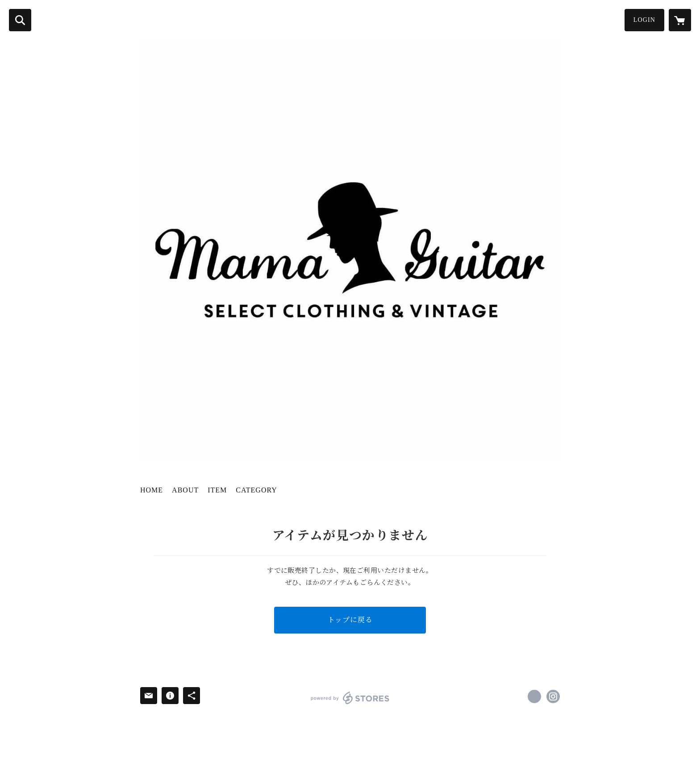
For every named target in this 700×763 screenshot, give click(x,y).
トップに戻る (350, 620)
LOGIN (644, 20)
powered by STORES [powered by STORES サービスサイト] (350, 698)
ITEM (217, 490)
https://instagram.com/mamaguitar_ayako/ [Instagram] (553, 696)
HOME (152, 490)
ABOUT (185, 490)
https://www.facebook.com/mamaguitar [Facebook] (534, 696)
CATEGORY (256, 490)
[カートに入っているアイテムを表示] (680, 20)
